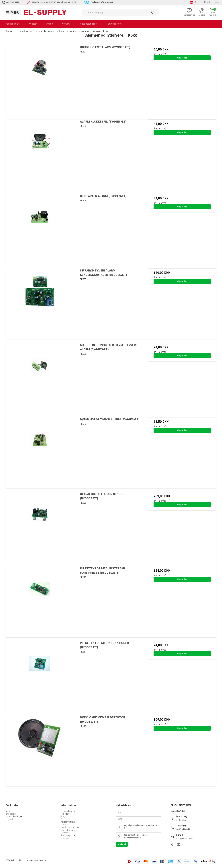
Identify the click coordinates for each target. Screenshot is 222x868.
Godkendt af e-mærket (102, 2)
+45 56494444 (183, 829)
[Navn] (139, 812)
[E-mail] (139, 819)
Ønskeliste (11, 814)
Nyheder (33, 24)
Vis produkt (182, 58)
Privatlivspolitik (68, 835)
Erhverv (215, 2)
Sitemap (65, 838)
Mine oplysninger (14, 816)
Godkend (122, 844)
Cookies (65, 833)
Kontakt (66, 24)
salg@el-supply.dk (185, 839)
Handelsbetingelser (88, 24)
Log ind (9, 819)
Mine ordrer (11, 811)
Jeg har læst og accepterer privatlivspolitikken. (136, 836)
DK (194, 2)
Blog (63, 816)
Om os (49, 24)
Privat (207, 2)
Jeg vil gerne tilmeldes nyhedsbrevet (141, 827)
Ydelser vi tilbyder (69, 822)
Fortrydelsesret (114, 24)
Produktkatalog (12, 24)
